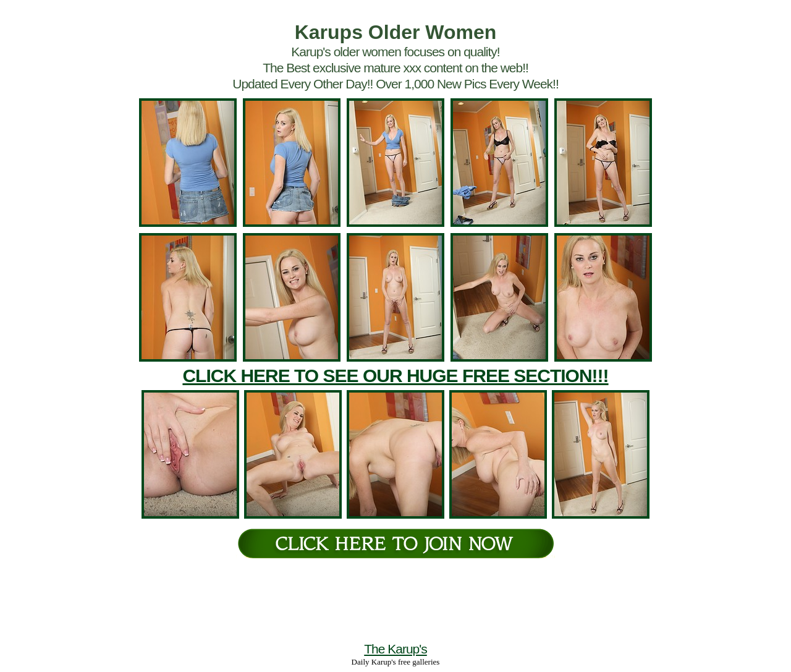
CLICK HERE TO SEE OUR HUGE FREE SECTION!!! (395, 376)
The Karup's (395, 649)
